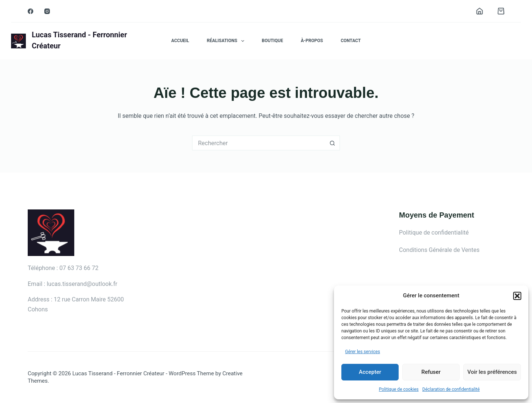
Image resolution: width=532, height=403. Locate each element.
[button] (517, 296)
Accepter (370, 372)
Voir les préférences (492, 372)
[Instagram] (47, 11)
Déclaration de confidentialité (451, 389)
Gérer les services (363, 352)
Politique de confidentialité (434, 233)
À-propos (312, 41)
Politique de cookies (399, 389)
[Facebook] (30, 11)
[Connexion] (480, 11)
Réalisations (227, 41)
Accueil (180, 41)
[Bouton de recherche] (332, 143)
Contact (351, 41)
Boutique (273, 41)
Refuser (431, 372)
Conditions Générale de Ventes (439, 250)
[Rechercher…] (259, 143)
